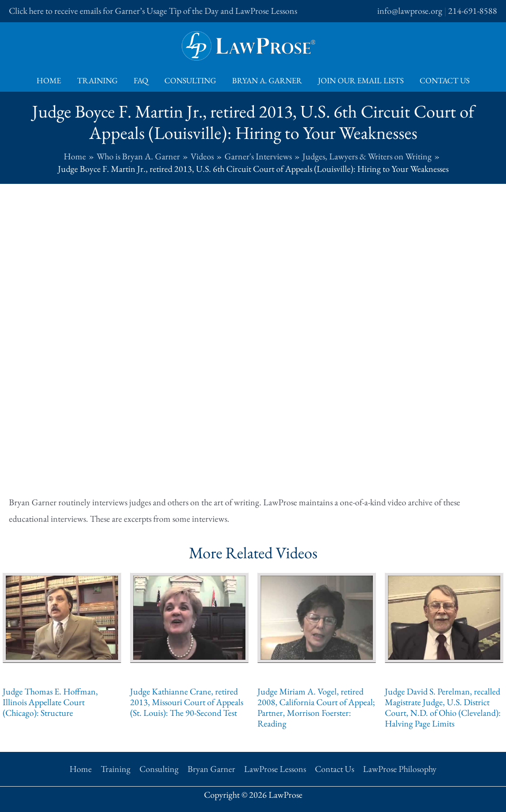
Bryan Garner (211, 769)
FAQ (141, 80)
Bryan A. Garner (267, 80)
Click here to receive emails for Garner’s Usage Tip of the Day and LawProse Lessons (153, 11)
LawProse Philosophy (400, 769)
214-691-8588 (473, 11)
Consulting (190, 80)
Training (97, 80)
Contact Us (445, 80)
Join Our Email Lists (361, 80)
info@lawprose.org (410, 11)
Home (49, 80)
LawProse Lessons (275, 769)
